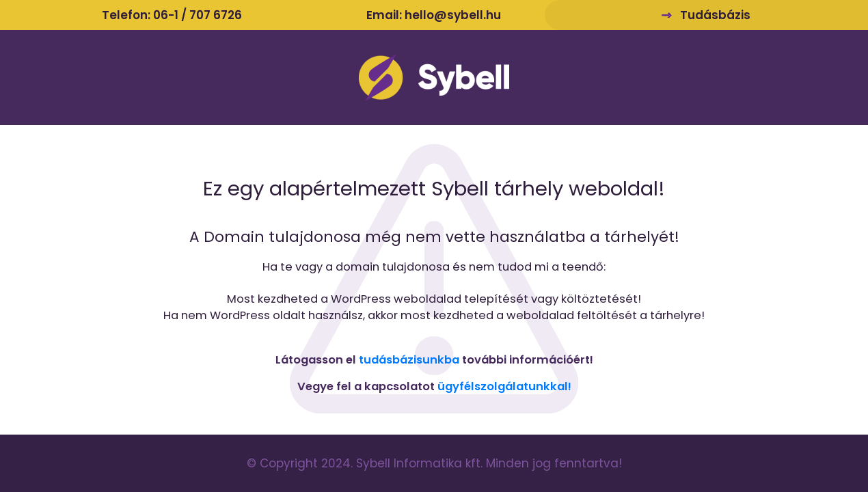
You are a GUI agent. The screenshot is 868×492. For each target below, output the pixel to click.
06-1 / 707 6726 (198, 15)
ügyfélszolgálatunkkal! (504, 386)
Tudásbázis (715, 15)
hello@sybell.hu (453, 15)
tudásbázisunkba (409, 360)
